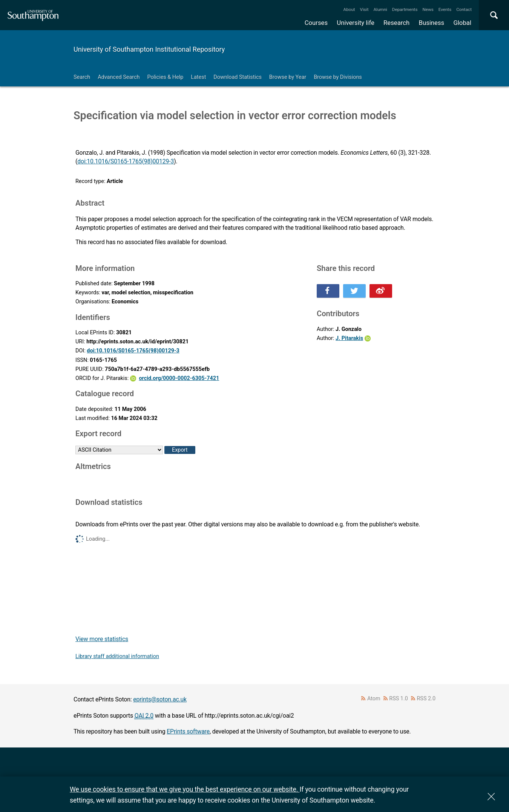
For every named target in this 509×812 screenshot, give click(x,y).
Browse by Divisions (338, 77)
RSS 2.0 (426, 699)
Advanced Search (119, 77)
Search (82, 77)
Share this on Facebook (328, 291)
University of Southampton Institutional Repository (149, 49)
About (349, 9)
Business (432, 23)
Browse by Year (288, 77)
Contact (464, 9)
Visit (364, 9)
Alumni (380, 9)
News (428, 9)
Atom (374, 699)
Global (462, 23)
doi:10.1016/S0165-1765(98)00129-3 (126, 161)
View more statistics (102, 639)
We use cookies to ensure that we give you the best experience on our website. (185, 789)
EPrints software (188, 731)
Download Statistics (238, 77)
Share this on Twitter (354, 291)
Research (396, 23)
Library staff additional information (117, 656)
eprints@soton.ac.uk (160, 699)
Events (445, 9)
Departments (405, 9)
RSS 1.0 (399, 699)
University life (356, 23)
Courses (316, 23)
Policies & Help (165, 77)
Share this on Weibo (381, 291)
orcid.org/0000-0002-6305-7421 (179, 378)
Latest (198, 77)
